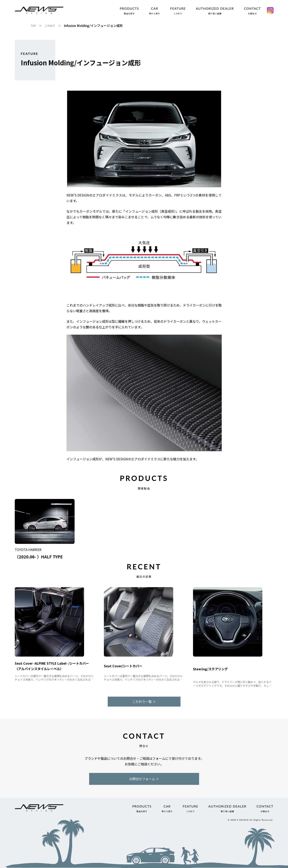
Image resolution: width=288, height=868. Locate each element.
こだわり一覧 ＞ (144, 701)
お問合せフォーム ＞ (144, 779)
